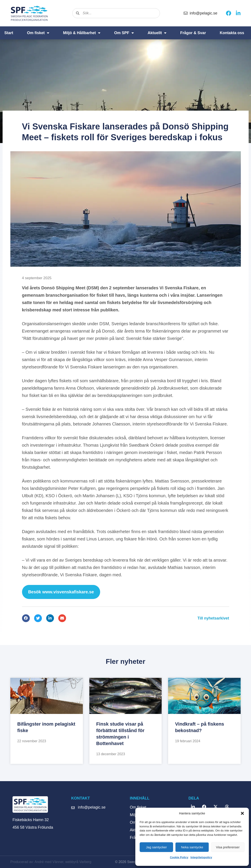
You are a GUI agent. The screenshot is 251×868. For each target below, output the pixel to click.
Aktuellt (157, 33)
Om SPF (124, 33)
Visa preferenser (228, 847)
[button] (242, 813)
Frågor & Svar (193, 33)
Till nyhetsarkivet (213, 618)
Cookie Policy (179, 857)
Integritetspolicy (201, 857)
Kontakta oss (232, 33)
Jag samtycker (156, 847)
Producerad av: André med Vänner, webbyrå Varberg (51, 862)
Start (9, 33)
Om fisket (38, 33)
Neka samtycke (192, 847)
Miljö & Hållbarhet (82, 33)
